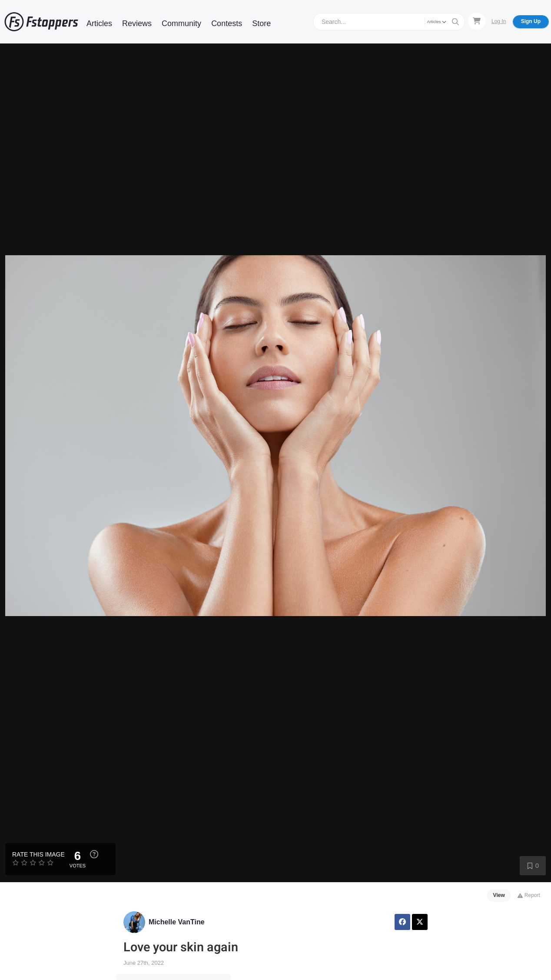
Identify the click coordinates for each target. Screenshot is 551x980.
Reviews (137, 23)
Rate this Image (38, 854)
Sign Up (531, 21)
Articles (99, 23)
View (499, 895)
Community (181, 23)
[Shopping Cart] (477, 21)
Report (529, 895)
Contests (227, 23)
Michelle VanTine (177, 922)
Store (261, 23)
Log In (499, 21)
